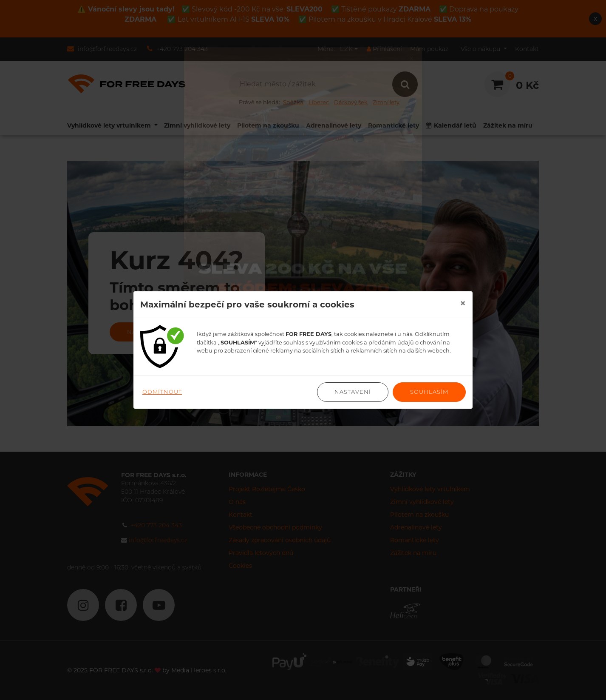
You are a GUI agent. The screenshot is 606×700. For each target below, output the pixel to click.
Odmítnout (162, 392)
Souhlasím (429, 392)
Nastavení (353, 392)
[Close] (463, 303)
